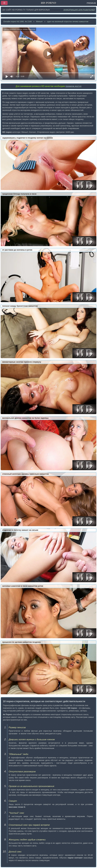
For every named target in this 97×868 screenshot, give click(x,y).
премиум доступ (73, 86)
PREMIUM (91, 3)
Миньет (39, 21)
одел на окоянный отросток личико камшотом (68, 21)
